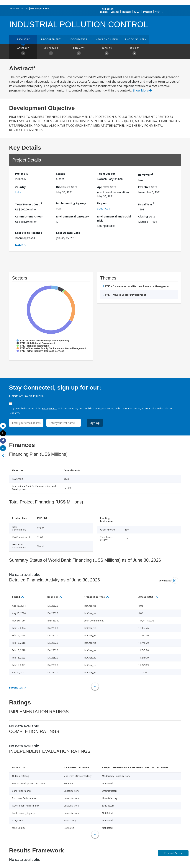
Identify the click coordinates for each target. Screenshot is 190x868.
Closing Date (147, 216)
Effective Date (148, 187)
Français (126, 12)
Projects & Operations (37, 8)
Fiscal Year (146, 204)
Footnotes (16, 687)
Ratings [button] (107, 52)
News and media (107, 39)
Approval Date (107, 187)
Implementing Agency (71, 203)
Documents (79, 39)
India (18, 192)
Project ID (22, 174)
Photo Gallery (135, 39)
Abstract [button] (23, 52)
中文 (157, 12)
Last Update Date (68, 233)
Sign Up (95, 423)
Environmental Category (73, 216)
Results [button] (134, 52)
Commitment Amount (30, 216)
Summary (23, 39)
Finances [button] (79, 52)
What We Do (16, 8)
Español (115, 12)
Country (21, 187)
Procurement (51, 39)
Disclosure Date (67, 187)
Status (61, 174)
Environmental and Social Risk (114, 218)
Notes (19, 245)
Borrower (145, 174)
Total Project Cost (29, 204)
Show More (142, 90)
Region (102, 203)
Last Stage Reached (29, 233)
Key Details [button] (51, 52)
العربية (137, 12)
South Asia (104, 208)
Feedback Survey (173, 853)
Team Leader (106, 174)
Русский (148, 12)
